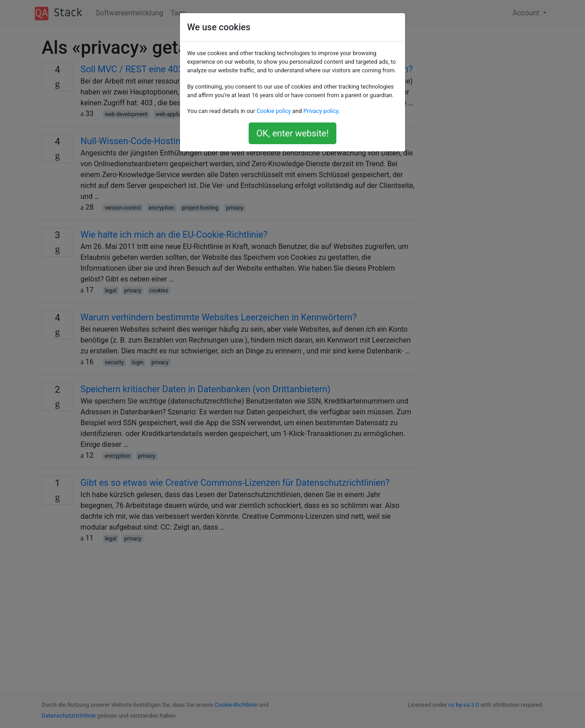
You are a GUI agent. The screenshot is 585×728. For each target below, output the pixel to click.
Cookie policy (274, 111)
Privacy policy (321, 111)
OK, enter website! (292, 133)
